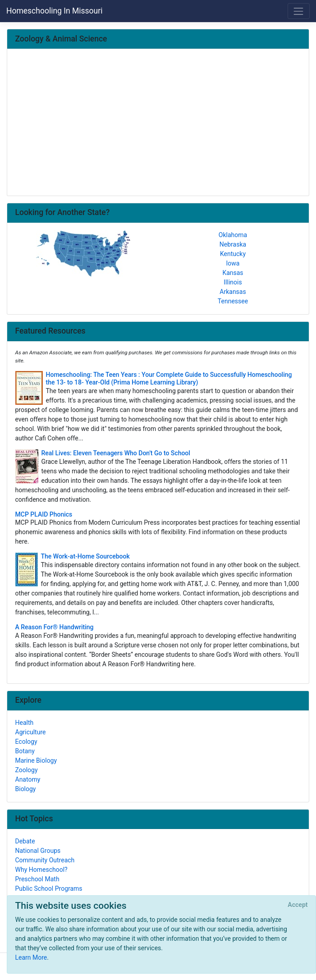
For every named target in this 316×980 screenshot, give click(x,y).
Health (25, 723)
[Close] (298, 905)
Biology (26, 789)
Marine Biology (36, 760)
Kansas (233, 273)
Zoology (27, 770)
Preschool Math (37, 879)
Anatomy (28, 779)
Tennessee (233, 301)
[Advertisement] (158, 123)
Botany (25, 751)
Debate (25, 841)
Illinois (233, 282)
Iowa (233, 263)
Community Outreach (45, 860)
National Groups (38, 851)
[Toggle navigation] (299, 11)
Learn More (31, 957)
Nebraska (233, 244)
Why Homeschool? (41, 870)
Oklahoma (233, 235)
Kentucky (233, 254)
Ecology (26, 742)
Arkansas (233, 292)
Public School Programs (49, 888)
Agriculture (31, 732)
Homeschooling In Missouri (54, 11)
